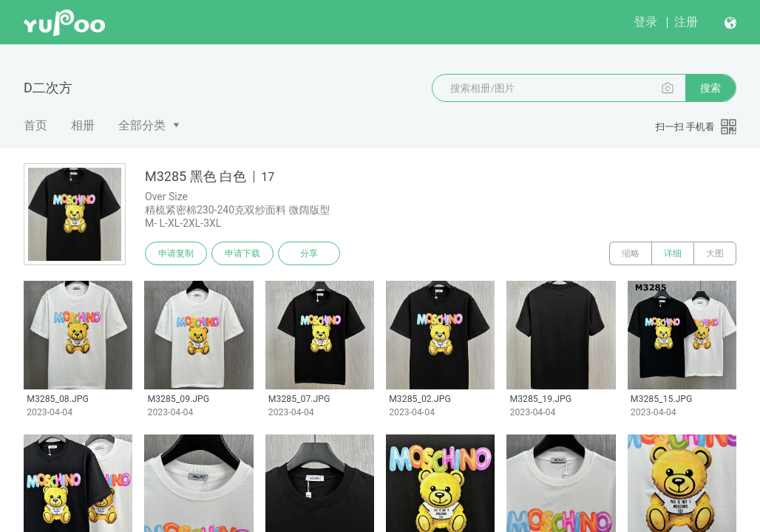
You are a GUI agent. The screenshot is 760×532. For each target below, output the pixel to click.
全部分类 (142, 125)
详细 (673, 253)
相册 (83, 125)
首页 (35, 125)
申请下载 (242, 253)
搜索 (710, 88)
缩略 (631, 253)
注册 (686, 22)
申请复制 (176, 253)
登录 (645, 22)
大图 (715, 253)
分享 (309, 253)
